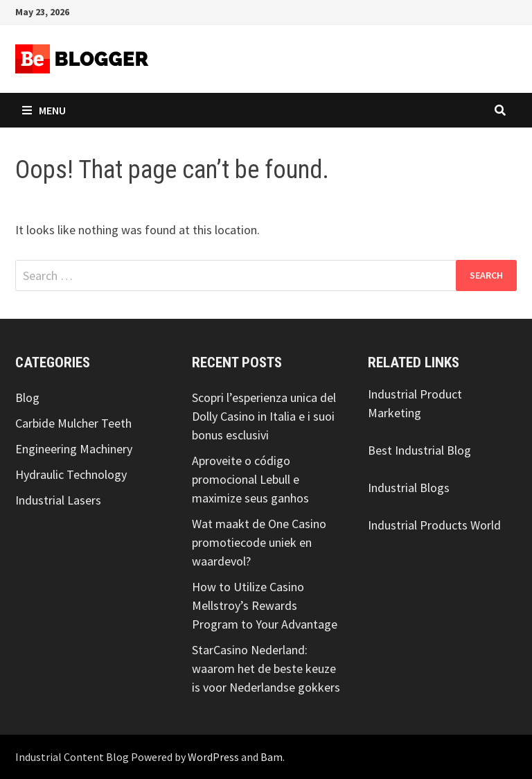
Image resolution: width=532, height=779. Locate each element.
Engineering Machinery (74, 449)
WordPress (213, 757)
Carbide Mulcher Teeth (73, 423)
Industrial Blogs (409, 488)
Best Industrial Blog (419, 450)
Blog (27, 397)
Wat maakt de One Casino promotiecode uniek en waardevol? (259, 542)
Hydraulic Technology (71, 474)
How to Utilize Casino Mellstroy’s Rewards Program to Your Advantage (265, 605)
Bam (272, 757)
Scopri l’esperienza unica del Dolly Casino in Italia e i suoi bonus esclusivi (264, 416)
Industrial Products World (434, 525)
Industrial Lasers (58, 500)
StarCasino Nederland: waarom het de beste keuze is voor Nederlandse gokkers (266, 668)
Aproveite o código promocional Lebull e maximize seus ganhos (250, 479)
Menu (44, 110)
